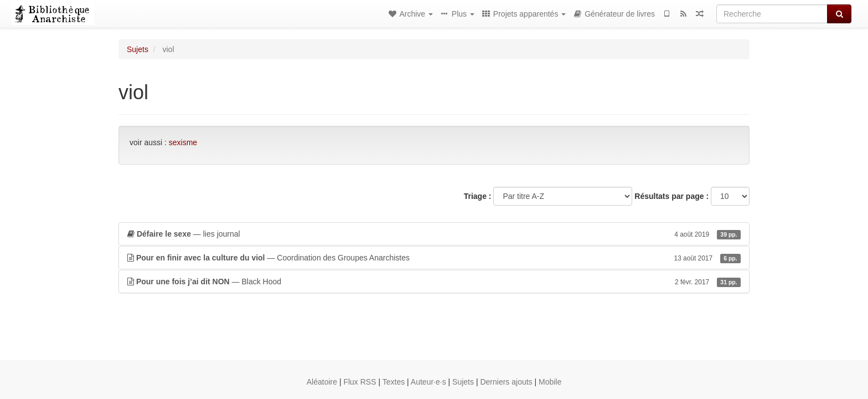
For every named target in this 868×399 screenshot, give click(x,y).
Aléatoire (322, 382)
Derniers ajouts (506, 382)
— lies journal (434, 234)
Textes (394, 382)
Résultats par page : (671, 196)
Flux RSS (360, 382)
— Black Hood (434, 282)
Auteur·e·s (428, 382)
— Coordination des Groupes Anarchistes (434, 258)
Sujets (138, 49)
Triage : (478, 196)
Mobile (550, 382)
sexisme (183, 142)
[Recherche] (772, 14)
